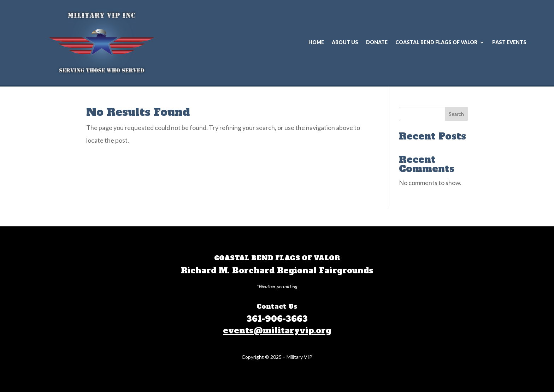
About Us (345, 42)
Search (456, 114)
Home (316, 42)
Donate (377, 42)
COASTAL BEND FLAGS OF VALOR (436, 42)
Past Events (509, 42)
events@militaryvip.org (277, 331)
